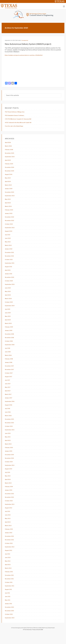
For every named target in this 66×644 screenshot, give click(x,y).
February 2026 (10, 150)
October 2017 (9, 379)
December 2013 (10, 502)
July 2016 (8, 415)
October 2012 (9, 553)
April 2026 (8, 143)
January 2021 (9, 277)
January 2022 (9, 252)
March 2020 (9, 303)
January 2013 (9, 542)
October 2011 (9, 593)
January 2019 (9, 335)
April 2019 (8, 325)
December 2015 (10, 426)
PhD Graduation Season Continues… (17, 116)
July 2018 (8, 354)
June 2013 (8, 524)
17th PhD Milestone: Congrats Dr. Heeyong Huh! (20, 119)
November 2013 (10, 506)
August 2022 (9, 234)
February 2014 (10, 495)
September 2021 (10, 267)
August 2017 (9, 383)
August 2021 (9, 270)
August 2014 (9, 477)
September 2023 (11, 198)
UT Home (12, 639)
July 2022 (8, 237)
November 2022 (10, 223)
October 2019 (9, 306)
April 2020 (8, 299)
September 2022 (11, 230)
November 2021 (10, 259)
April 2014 (8, 488)
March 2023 (9, 208)
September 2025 (11, 158)
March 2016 (9, 422)
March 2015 (9, 451)
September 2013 (10, 513)
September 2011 (10, 596)
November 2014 (10, 466)
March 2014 (9, 491)
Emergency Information (20, 639)
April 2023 (8, 205)
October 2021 (9, 263)
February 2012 (10, 582)
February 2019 (10, 332)
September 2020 (11, 288)
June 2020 (8, 292)
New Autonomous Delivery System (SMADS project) (31, 44)
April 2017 (8, 397)
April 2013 (8, 531)
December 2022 (10, 219)
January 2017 (9, 404)
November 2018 (10, 343)
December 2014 (10, 462)
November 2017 (10, 375)
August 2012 (9, 560)
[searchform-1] (33, 96)
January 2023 (9, 216)
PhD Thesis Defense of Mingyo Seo (16, 112)
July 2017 (8, 386)
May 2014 (8, 484)
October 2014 (9, 470)
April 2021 (8, 274)
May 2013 (8, 528)
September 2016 (10, 408)
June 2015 (8, 441)
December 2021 (10, 256)
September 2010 (10, 629)
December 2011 (10, 586)
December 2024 (10, 169)
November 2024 (10, 172)
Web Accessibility (38, 639)
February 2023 (10, 212)
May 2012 (8, 571)
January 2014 (9, 499)
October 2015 (9, 433)
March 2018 (9, 361)
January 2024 (9, 190)
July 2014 (8, 480)
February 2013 (10, 538)
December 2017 (10, 372)
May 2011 (8, 611)
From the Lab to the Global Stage (16, 127)
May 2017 (8, 393)
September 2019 (10, 310)
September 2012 (10, 557)
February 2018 (10, 364)
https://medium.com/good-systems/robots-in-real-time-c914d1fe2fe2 (27, 55)
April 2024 (8, 183)
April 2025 (8, 161)
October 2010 (9, 625)
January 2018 (9, 368)
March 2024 (9, 187)
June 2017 (8, 390)
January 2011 (9, 615)
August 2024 (9, 176)
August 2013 (9, 517)
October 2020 (10, 285)
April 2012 (8, 575)
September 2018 (10, 350)
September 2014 (11, 473)
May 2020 (8, 296)
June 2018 (8, 357)
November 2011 (10, 589)
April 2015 (8, 448)
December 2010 (10, 618)
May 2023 (8, 201)
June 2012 (8, 567)
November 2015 (10, 430)
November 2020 (10, 281)
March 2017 (9, 401)
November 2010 (10, 622)
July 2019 (8, 314)
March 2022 (9, 248)
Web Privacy (46, 639)
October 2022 (9, 227)
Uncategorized (25, 41)
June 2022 (8, 241)
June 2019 (8, 317)
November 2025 (10, 154)
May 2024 (8, 179)
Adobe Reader (53, 639)
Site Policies (30, 639)
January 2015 (9, 459)
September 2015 (10, 437)
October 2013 (9, 509)
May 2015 (8, 444)
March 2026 (9, 147)
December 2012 (10, 546)
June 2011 (8, 607)
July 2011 (8, 604)
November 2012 (10, 549)
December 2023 (10, 194)
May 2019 (8, 321)
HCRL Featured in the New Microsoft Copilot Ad (21, 123)
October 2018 (9, 346)
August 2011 (9, 600)
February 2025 (10, 165)
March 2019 (9, 328)
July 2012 (8, 564)
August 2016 (9, 412)
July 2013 (8, 520)
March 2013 (9, 535)
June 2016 (8, 419)
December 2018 (10, 339)
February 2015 (10, 455)
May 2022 (8, 245)
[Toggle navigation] (64, 7)
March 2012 (9, 578)
